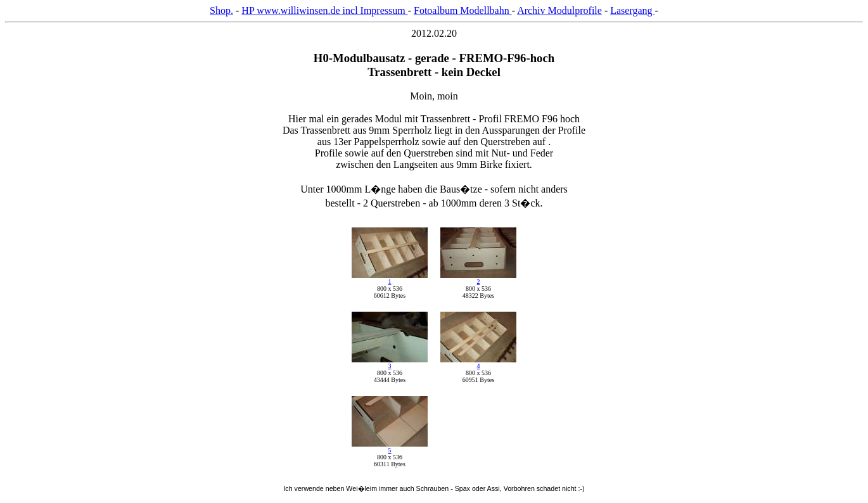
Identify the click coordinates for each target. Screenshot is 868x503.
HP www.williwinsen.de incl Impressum (324, 10)
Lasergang (632, 10)
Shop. (221, 10)
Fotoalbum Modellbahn (463, 10)
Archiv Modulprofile (559, 10)
